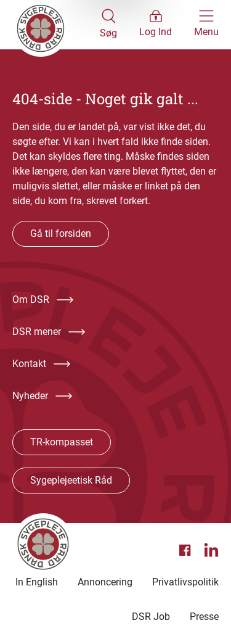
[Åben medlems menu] (156, 25)
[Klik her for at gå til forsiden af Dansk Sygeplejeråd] (56, 25)
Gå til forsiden (61, 233)
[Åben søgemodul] (108, 25)
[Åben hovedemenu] (206, 25)
